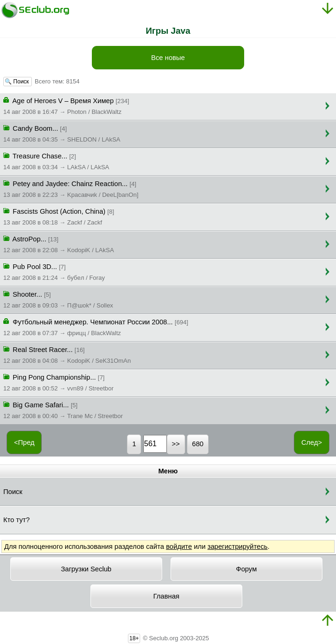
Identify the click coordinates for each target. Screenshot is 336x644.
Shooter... (58, 299)
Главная (166, 596)
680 (198, 444)
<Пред (24, 442)
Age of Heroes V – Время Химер (66, 105)
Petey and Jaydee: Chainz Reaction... (71, 188)
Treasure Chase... (56, 161)
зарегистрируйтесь (238, 547)
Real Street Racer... (67, 354)
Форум (247, 569)
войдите (179, 547)
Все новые (168, 58)
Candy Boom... (62, 133)
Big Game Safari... (63, 410)
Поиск (13, 492)
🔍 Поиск (18, 82)
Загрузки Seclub (86, 569)
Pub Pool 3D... (54, 271)
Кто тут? (16, 520)
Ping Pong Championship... (58, 382)
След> (312, 442)
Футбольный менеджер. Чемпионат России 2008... (96, 327)
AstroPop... (59, 244)
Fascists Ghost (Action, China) (59, 216)
